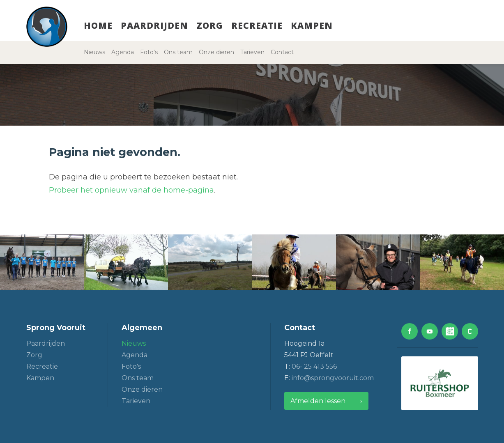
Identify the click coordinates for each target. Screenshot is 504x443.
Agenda (123, 52)
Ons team (178, 52)
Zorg (210, 25)
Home (98, 25)
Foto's (149, 52)
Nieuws (94, 52)
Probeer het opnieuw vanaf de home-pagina (131, 190)
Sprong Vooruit (56, 328)
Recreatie (257, 25)
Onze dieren (216, 52)
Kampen (312, 25)
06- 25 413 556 (314, 366)
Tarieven (252, 52)
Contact (282, 52)
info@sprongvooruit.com (333, 378)
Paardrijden (154, 25)
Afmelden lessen (318, 401)
